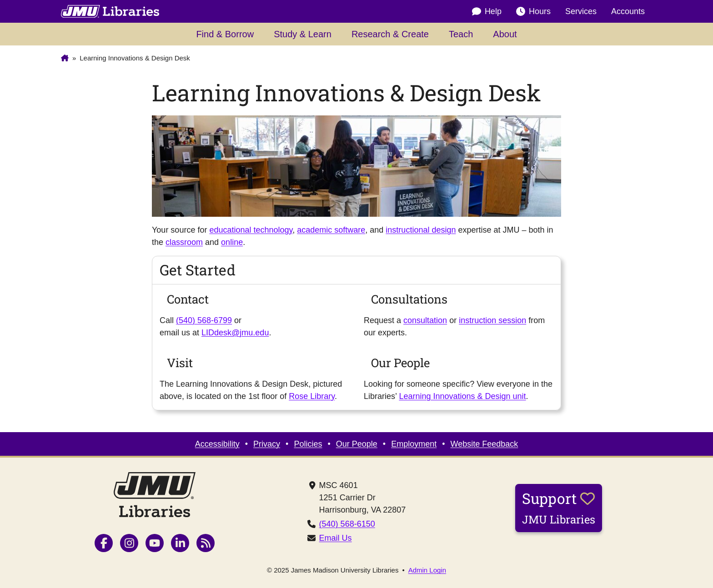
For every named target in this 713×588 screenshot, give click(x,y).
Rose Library (312, 396)
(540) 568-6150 (347, 524)
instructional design (421, 230)
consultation (425, 320)
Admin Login (427, 570)
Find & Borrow (225, 34)
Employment (414, 444)
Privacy (267, 444)
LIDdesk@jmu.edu (235, 333)
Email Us (336, 538)
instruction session (492, 320)
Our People (357, 444)
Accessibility (217, 444)
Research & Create (390, 34)
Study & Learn (303, 34)
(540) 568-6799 (204, 320)
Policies (308, 444)
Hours (533, 12)
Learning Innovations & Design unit (462, 396)
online (232, 242)
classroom (184, 242)
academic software (331, 230)
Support (559, 508)
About (505, 34)
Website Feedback (485, 444)
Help (487, 12)
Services (581, 11)
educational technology (251, 230)
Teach (461, 34)
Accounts (628, 11)
